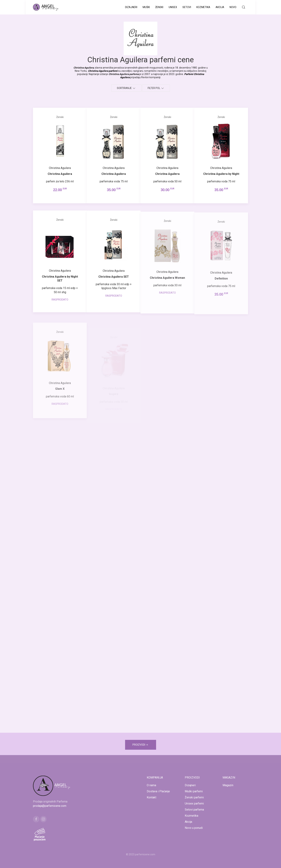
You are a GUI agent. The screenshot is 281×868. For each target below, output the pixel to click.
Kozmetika (203, 7)
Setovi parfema (194, 810)
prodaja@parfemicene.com (50, 806)
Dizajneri (131, 7)
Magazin (228, 785)
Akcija (220, 7)
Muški (146, 7)
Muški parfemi (194, 791)
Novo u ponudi (194, 828)
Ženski (159, 7)
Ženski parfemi (194, 797)
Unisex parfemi (194, 803)
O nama (151, 785)
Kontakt (152, 797)
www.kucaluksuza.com (137, 859)
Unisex (173, 7)
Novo (233, 7)
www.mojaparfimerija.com (109, 859)
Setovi (187, 7)
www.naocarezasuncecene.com (169, 859)
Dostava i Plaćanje (158, 791)
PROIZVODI (141, 745)
